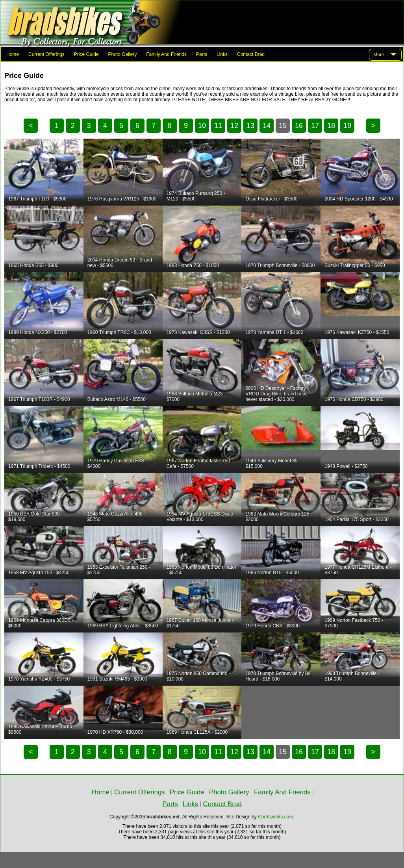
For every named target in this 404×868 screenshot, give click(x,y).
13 (250, 126)
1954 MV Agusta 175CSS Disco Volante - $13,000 (200, 517)
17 (315, 126)
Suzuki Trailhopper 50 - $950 (355, 265)
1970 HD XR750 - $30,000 (115, 732)
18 (331, 126)
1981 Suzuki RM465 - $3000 (117, 679)
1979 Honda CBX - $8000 (272, 626)
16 (299, 126)
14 (267, 126)
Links (222, 54)
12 (234, 126)
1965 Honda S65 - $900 (33, 265)
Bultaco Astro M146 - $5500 (117, 399)
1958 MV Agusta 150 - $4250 (39, 573)
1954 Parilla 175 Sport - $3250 (357, 519)
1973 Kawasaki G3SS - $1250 (198, 332)
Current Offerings (46, 54)
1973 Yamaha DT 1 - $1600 (274, 332)
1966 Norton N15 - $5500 (272, 573)
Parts (202, 54)
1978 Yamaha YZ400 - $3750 (39, 679)
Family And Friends (166, 54)
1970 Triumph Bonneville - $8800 (280, 265)
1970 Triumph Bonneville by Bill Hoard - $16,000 (278, 676)
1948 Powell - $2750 (346, 466)
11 (218, 126)
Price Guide (86, 54)
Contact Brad (251, 54)
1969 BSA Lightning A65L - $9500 (123, 626)
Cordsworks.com (275, 817)
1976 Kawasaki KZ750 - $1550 (357, 332)
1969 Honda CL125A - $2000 (197, 732)
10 (202, 126)
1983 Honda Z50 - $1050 (193, 265)
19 (347, 126)
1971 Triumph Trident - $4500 (39, 466)
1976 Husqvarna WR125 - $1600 (122, 199)
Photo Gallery (123, 54)
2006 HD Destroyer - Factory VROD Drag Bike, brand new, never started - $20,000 (276, 394)
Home (13, 54)
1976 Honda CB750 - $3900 (354, 399)
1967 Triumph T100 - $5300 (37, 199)
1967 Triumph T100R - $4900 (39, 399)
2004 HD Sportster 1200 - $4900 (359, 199)
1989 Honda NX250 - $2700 (38, 332)
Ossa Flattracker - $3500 (271, 199)
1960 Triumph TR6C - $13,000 (119, 332)
